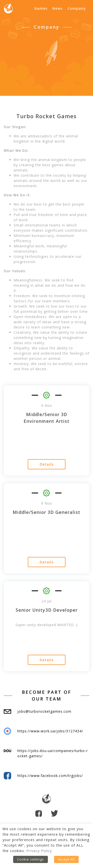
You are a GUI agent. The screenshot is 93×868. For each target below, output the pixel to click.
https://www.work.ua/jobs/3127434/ (50, 731)
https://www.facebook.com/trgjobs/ (50, 776)
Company (77, 8)
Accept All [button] (66, 859)
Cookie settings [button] (31, 859)
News (57, 8)
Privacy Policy (39, 851)
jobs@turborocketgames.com (44, 711)
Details (47, 464)
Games (41, 8)
